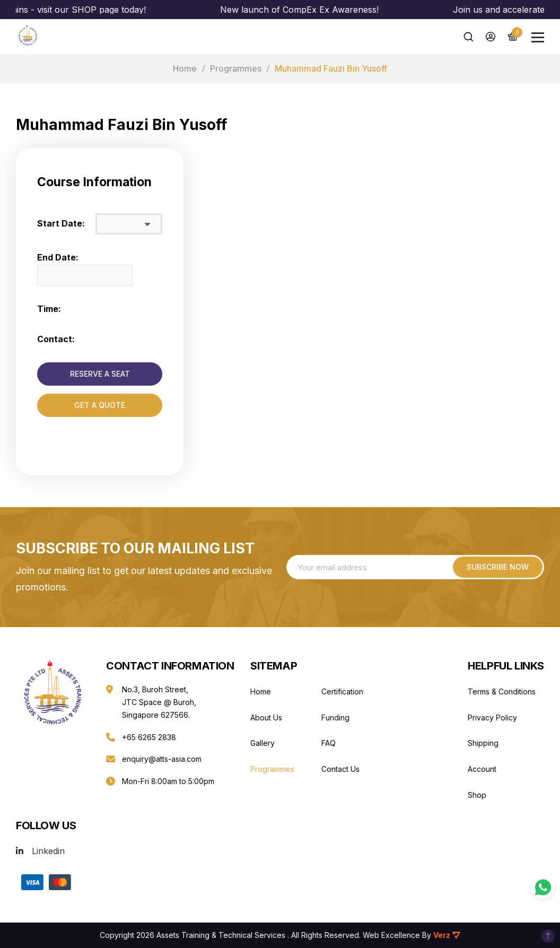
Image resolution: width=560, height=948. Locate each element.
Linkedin (48, 851)
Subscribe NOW (498, 567)
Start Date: (61, 223)
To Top (548, 936)
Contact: (56, 339)
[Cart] (513, 36)
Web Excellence (391, 935)
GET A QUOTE (100, 405)
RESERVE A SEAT (100, 374)
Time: (49, 309)
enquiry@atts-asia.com (162, 759)
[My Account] (491, 37)
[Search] (468, 37)
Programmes (236, 68)
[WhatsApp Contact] (543, 887)
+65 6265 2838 (149, 737)
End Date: (58, 257)
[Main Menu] (538, 38)
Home (185, 68)
